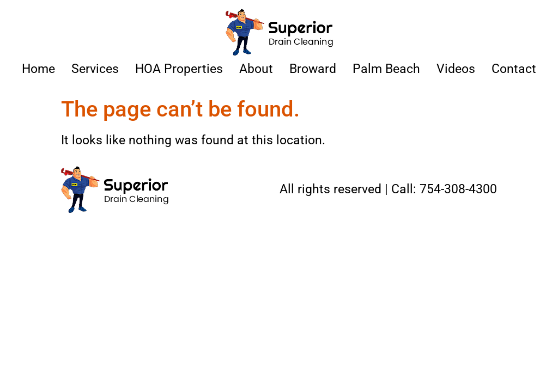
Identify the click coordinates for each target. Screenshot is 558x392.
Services (95, 69)
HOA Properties (179, 69)
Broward (313, 69)
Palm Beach (386, 69)
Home (38, 69)
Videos (456, 69)
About (256, 69)
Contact (514, 69)
